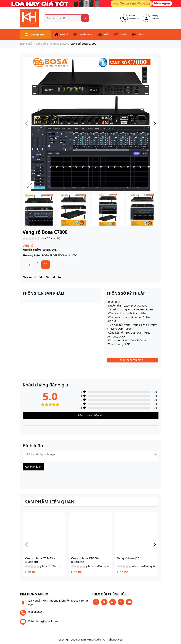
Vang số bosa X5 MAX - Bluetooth (40, 560)
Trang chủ (62, 34)
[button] (155, 124)
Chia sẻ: (28, 277)
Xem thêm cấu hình (133, 359)
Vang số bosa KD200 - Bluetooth (86, 560)
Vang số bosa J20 (128, 558)
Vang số (41, 43)
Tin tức (109, 34)
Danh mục (35, 34)
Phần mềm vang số (86, 34)
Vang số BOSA (58, 43)
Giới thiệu (127, 34)
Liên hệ (145, 34)
